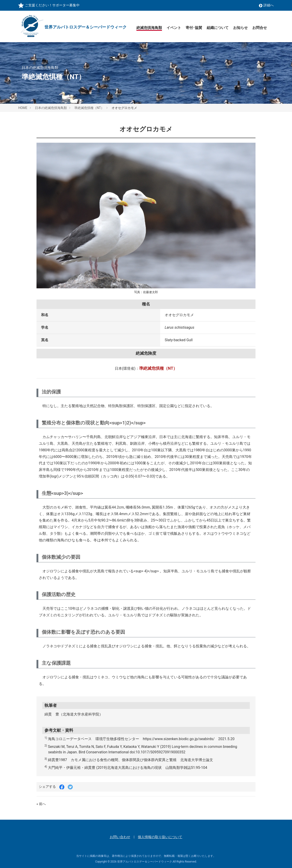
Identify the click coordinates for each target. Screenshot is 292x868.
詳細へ (266, 5)
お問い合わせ (120, 837)
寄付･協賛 (194, 28)
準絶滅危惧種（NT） (89, 108)
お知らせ (240, 28)
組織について (218, 28)
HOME (23, 108)
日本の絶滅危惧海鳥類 (51, 108)
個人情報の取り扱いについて (160, 837)
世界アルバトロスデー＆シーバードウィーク (145, 862)
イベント (174, 28)
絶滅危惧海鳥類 (149, 28)
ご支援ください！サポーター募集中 (52, 5)
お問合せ (260, 28)
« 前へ (41, 804)
